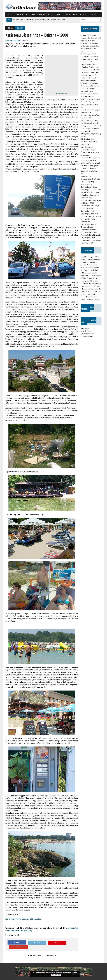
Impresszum (85, 328)
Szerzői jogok (86, 331)
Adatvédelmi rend (88, 334)
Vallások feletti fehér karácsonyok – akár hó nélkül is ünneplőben (89, 78)
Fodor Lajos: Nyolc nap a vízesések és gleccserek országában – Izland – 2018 (91, 123)
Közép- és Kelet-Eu (21, 15)
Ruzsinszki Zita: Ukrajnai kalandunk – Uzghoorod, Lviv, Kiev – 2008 (90, 195)
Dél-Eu (9, 15)
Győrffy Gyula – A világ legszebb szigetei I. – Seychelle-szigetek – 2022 (90, 97)
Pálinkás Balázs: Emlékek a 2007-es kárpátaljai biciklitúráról (91, 219)
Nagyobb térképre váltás (62, 94)
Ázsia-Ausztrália (71, 15)
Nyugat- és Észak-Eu (38, 15)
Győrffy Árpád (11, 976)
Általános (84, 15)
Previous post (35, 949)
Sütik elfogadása (56, 975)
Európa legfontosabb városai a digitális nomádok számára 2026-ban (91, 38)
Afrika (50, 15)
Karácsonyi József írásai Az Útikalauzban (23, 916)
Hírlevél (93, 15)
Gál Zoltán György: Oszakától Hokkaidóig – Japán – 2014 (90, 142)
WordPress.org (87, 336)
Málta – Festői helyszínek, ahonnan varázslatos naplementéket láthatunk (91, 160)
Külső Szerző (16, 41)
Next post (51, 949)
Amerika (59, 15)
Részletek (74, 973)
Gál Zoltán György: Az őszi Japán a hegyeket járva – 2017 (91, 104)
